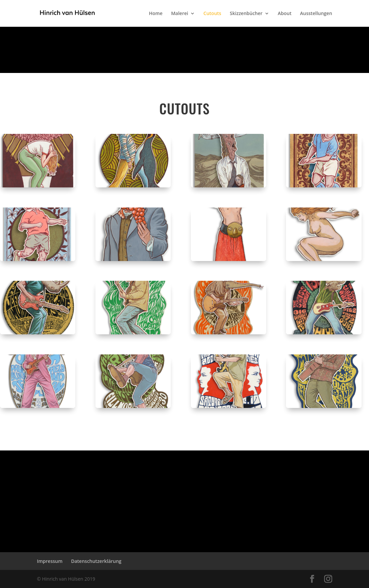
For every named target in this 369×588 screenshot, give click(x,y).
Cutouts (212, 14)
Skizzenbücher (246, 14)
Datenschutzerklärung (96, 561)
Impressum (50, 561)
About (285, 14)
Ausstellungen (316, 14)
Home (156, 14)
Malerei (180, 14)
